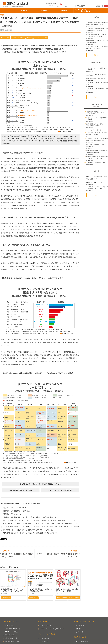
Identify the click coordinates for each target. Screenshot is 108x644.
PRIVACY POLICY (10, 635)
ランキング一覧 (80, 626)
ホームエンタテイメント (18, 37)
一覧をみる (96, 55)
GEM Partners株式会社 (82, 641)
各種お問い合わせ (45, 638)
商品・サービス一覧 (46, 626)
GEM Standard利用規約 (11, 632)
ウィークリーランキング (41, 37)
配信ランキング (5, 37)
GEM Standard (16, 3)
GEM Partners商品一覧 (81, 6)
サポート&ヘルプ (69, 6)
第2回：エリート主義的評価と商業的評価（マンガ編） (18, 554)
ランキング (24, 11)
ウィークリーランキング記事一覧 (60, 490)
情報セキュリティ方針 (11, 638)
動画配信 (29, 37)
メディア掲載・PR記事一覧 (12, 629)
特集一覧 (64, 11)
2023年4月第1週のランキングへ (21, 490)
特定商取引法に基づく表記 (12, 641)
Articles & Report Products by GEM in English (52, 629)
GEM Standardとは (54, 6)
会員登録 (98, 6)
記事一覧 (44, 11)
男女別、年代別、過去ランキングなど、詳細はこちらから (40, 484)
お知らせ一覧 (79, 632)
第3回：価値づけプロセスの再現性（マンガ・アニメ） (63, 554)
